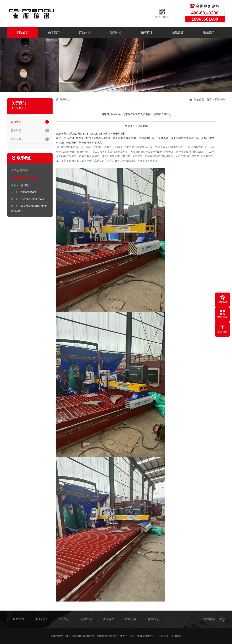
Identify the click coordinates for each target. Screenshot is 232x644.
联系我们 (209, 32)
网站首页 (23, 32)
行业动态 (16, 130)
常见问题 (16, 139)
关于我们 (54, 32)
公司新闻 (16, 122)
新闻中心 (116, 32)
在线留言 (178, 32)
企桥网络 (176, 636)
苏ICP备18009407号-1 (143, 636)
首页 (209, 99)
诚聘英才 (147, 32)
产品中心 (85, 32)
